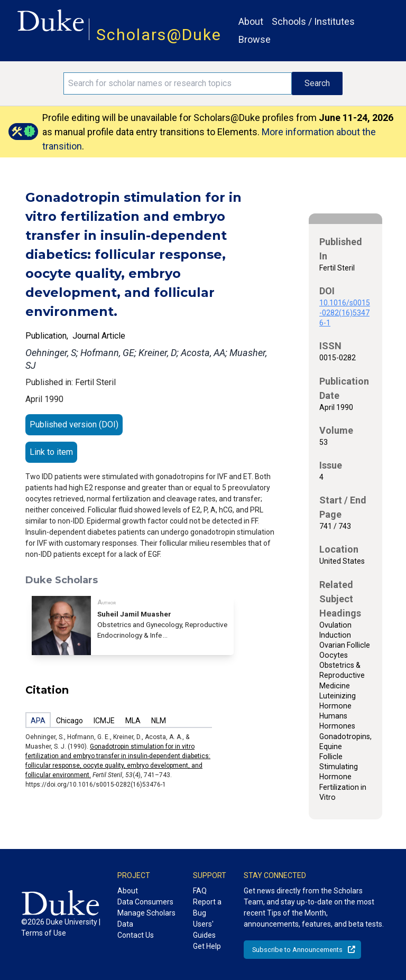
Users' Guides (204, 930)
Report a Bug (207, 907)
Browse (255, 39)
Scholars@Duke (159, 35)
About (251, 21)
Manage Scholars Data (146, 918)
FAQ (200, 891)
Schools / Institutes (313, 21)
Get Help (207, 946)
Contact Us (136, 935)
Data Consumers (145, 902)
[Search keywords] (178, 83)
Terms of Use (44, 933)
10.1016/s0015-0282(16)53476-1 (345, 313)
